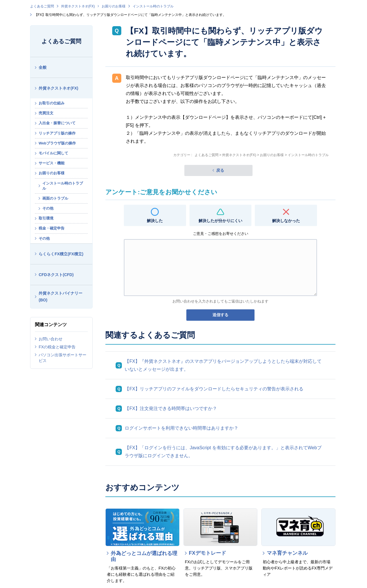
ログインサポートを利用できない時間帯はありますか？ (182, 428)
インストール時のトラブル (153, 6)
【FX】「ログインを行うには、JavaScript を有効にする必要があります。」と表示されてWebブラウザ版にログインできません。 (223, 452)
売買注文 (46, 113)
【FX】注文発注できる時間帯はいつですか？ (171, 408)
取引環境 (46, 218)
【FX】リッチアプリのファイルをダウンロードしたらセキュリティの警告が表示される (214, 389)
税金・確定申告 (52, 228)
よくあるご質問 (42, 6)
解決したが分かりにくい (220, 221)
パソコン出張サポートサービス (62, 358)
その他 (48, 208)
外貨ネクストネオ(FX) (78, 6)
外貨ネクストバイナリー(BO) (61, 297)
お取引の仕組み (52, 103)
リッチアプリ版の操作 (57, 133)
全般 (43, 67)
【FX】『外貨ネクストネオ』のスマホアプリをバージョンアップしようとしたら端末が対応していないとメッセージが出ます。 (223, 365)
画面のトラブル (55, 198)
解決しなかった (286, 221)
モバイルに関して (53, 153)
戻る (220, 170)
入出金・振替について (57, 123)
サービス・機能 (52, 163)
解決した (155, 221)
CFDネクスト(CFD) (56, 275)
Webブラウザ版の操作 (57, 143)
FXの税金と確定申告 (57, 347)
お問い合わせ (51, 339)
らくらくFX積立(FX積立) (61, 254)
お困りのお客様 (114, 6)
